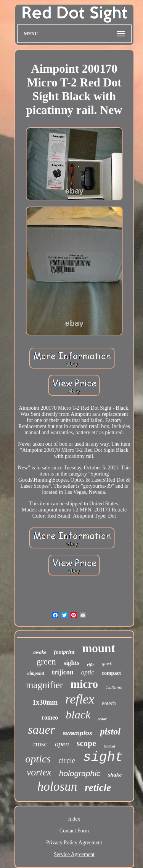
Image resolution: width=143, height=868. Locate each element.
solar (102, 719)
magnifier (44, 685)
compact (112, 673)
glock (107, 664)
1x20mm (114, 687)
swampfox (77, 733)
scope (86, 743)
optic (88, 672)
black (78, 714)
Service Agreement (74, 854)
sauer (41, 730)
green (46, 662)
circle (67, 761)
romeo (50, 717)
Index (74, 819)
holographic (80, 773)
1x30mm (45, 702)
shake (115, 775)
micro (84, 684)
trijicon (63, 672)
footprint (64, 652)
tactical (109, 746)
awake (40, 652)
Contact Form (74, 831)
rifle (91, 664)
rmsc (40, 744)
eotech (109, 703)
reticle (98, 788)
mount (99, 648)
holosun (57, 787)
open (62, 744)
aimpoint (36, 673)
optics (38, 759)
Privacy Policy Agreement (74, 843)
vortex (39, 772)
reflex (80, 699)
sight (103, 757)
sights (72, 663)
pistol (110, 731)
